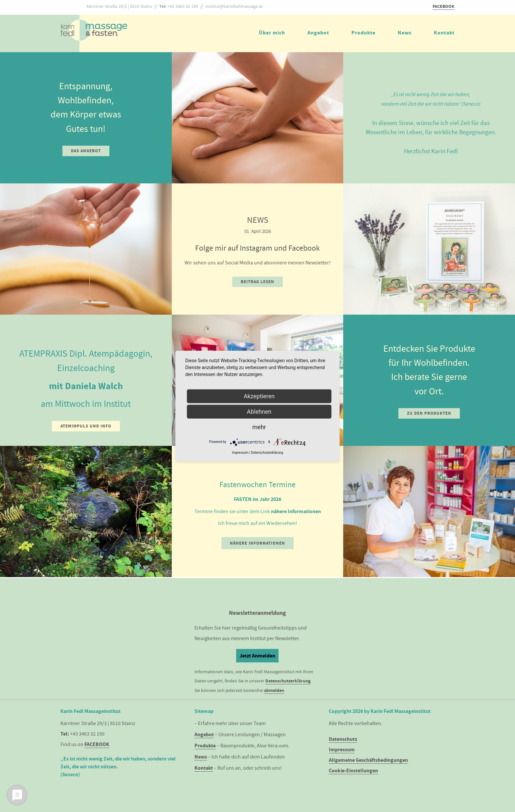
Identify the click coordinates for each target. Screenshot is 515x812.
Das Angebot (86, 151)
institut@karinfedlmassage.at (234, 6)
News (405, 33)
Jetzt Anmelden (257, 656)
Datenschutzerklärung (288, 681)
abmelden (274, 690)
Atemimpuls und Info (86, 426)
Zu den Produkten (429, 413)
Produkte (363, 33)
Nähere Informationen (257, 543)
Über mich (272, 33)
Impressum (342, 750)
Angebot (318, 33)
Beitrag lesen (257, 282)
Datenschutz (343, 739)
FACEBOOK (444, 6)
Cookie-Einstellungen (353, 770)
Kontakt (444, 33)
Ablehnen (259, 411)
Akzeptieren (259, 396)
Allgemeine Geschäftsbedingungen (368, 760)
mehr (259, 427)
